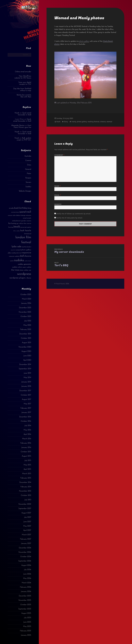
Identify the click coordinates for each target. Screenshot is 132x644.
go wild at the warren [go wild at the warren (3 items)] (24, 223)
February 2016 (26, 443)
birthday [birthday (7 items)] (23, 208)
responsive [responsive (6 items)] (26, 253)
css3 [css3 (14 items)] (29, 212)
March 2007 (26, 535)
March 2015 (27, 474)
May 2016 (27, 430)
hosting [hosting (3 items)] (11, 227)
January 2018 (26, 386)
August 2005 (26, 613)
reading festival (93, 122)
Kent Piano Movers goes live (22, 126)
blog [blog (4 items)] (29, 208)
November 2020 (25, 347)
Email (58, 195)
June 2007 (27, 522)
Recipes (28, 178)
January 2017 (26, 412)
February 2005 (26, 631)
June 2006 (27, 574)
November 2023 (25, 312)
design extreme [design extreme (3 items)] (26, 215)
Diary (29, 165)
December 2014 (25, 482)
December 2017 (25, 391)
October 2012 (26, 495)
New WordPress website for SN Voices (23, 77)
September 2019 (25, 369)
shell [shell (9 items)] (22, 256)
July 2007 (28, 517)
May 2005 (27, 626)
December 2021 (25, 334)
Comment (59, 155)
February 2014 (26, 487)
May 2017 (27, 404)
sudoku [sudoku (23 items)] (19, 260)
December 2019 (25, 365)
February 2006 (26, 587)
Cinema (28, 161)
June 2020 (27, 356)
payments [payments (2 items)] (13, 250)
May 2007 (27, 526)
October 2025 (26, 295)
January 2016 (26, 448)
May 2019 (27, 378)
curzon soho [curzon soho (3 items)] (12, 215)
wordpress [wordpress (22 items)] (24, 274)
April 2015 (27, 469)
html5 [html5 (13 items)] (17, 227)
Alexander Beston (18, 126)
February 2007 (26, 539)
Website (58, 204)
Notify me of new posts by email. (70, 218)
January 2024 (26, 303)
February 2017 (26, 408)
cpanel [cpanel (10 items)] (23, 212)
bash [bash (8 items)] (17, 208)
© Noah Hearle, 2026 (62, 284)
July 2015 (28, 461)
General (28, 169)
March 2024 (27, 299)
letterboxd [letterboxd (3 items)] (28, 234)
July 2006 (28, 570)
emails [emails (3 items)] (29, 218)
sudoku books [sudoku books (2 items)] (28, 261)
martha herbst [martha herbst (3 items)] (26, 247)
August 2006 (26, 565)
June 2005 (27, 622)
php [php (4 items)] (9, 253)
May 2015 (27, 465)
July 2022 (28, 321)
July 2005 (28, 618)
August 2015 (26, 456)
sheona (103, 122)
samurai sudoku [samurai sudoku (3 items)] (14, 256)
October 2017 (26, 395)
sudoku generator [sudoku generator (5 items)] (24, 264)
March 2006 (26, 583)
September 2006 (25, 561)
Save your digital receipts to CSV (25, 83)
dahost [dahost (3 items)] (18, 215)
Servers (28, 182)
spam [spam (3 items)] (12, 261)
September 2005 (25, 609)
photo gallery (84, 41)
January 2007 (26, 544)
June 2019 (27, 373)
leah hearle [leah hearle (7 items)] (26, 231)
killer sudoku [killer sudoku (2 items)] (17, 231)
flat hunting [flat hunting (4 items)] (12, 223)
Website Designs (25, 191)
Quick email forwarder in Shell (24, 114)
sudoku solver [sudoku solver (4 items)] (17, 267)
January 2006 (26, 592)
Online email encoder (23, 72)
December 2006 (25, 548)
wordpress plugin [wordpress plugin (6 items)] (17, 278)
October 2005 (26, 605)
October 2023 (26, 316)
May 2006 (27, 578)
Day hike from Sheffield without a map (22, 90)
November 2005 (25, 600)
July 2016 (28, 426)
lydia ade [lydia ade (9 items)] (16, 247)
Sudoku (28, 187)
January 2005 (26, 635)
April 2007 (27, 530)
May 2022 (27, 325)
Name (58, 186)
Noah (17, 113)
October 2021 (26, 338)
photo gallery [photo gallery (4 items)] (26, 250)
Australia (28, 156)
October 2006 (26, 557)
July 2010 (28, 500)
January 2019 (26, 382)
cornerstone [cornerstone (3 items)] (15, 212)
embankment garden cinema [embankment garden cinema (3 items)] (22, 221)
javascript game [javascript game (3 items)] (26, 227)
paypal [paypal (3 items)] (19, 250)
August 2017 (27, 399)
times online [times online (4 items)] (24, 270)
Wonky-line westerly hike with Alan (24, 96)
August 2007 (26, 513)
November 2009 (25, 504)
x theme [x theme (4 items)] (28, 278)
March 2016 (27, 439)
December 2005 (25, 596)
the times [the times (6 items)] (15, 270)
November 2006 (25, 552)
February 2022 (26, 330)
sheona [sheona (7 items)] (28, 256)
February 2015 (26, 478)
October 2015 (26, 452)
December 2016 (25, 417)
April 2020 (27, 360)
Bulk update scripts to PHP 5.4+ (24, 139)
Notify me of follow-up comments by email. (74, 214)
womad (109, 122)
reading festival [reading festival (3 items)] (16, 253)
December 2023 (25, 308)
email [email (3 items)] (25, 218)
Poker (29, 174)
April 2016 (27, 434)
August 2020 (26, 351)
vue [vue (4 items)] (30, 270)
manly (74, 122)
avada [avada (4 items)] (11, 208)
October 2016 (26, 421)
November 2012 (25, 491)
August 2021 (27, 343)
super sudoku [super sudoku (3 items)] (27, 267)
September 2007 (25, 509)
